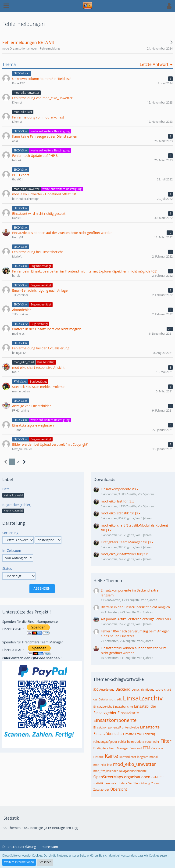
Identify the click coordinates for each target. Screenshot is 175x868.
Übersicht (119, 789)
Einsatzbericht (103, 707)
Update (122, 783)
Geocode (157, 748)
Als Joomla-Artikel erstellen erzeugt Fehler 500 (136, 619)
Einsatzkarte (128, 713)
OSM (155, 777)
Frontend (136, 748)
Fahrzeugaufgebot (105, 742)
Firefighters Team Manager (111, 748)
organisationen (137, 777)
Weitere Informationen (19, 862)
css (95, 699)
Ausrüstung (107, 690)
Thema (9, 64)
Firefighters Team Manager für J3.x (127, 542)
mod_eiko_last (103, 765)
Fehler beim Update (131, 742)
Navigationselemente (133, 771)
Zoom (155, 783)
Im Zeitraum (12, 551)
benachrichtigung (143, 690)
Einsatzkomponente (115, 720)
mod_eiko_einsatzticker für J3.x (124, 554)
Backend (123, 689)
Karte (111, 756)
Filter (166, 741)
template (111, 783)
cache (159, 690)
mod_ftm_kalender (106, 771)
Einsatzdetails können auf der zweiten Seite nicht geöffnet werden (134, 650)
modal (154, 757)
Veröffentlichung (139, 783)
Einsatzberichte (123, 707)
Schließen (45, 862)
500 (96, 690)
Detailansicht (107, 699)
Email (139, 734)
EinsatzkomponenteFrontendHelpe (116, 727)
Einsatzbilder (145, 706)
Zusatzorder (101, 790)
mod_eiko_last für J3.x (117, 501)
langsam (143, 757)
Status (7, 569)
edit (119, 699)
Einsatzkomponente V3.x (120, 489)
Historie (99, 757)
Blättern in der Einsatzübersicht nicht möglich (136, 607)
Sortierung (10, 533)
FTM (146, 748)
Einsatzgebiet (105, 713)
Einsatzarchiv (143, 698)
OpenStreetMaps (108, 777)
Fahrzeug (149, 734)
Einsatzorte (150, 727)
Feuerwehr (152, 742)
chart (168, 690)
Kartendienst (128, 757)
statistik (98, 783)
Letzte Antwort (154, 64)
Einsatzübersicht (108, 734)
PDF (161, 777)
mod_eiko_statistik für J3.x (121, 513)
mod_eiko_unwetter (135, 764)
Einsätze (129, 734)
